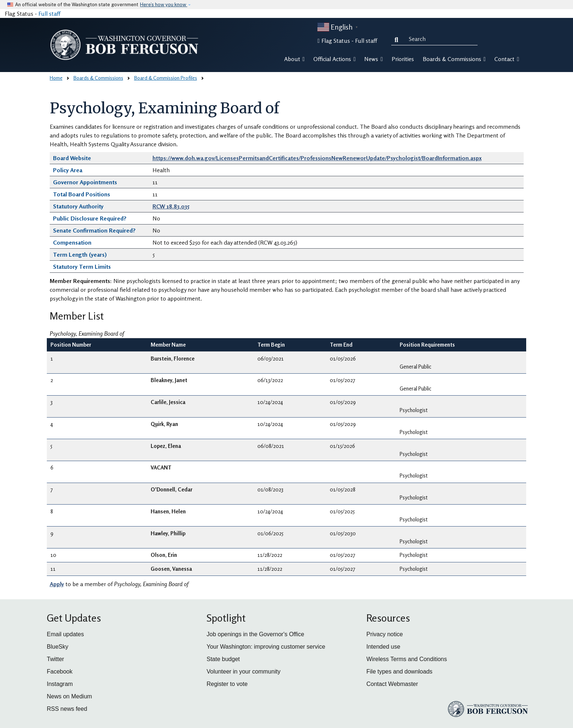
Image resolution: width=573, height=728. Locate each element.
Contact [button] (507, 59)
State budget (223, 659)
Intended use (383, 647)
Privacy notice (385, 634)
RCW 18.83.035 (171, 206)
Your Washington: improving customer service (266, 647)
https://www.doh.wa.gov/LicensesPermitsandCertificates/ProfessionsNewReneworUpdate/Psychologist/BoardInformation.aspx (317, 158)
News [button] (373, 59)
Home (56, 78)
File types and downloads (399, 672)
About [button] (294, 59)
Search (398, 39)
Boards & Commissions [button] (454, 59)
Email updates (65, 634)
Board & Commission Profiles (166, 78)
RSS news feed (67, 709)
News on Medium (69, 696)
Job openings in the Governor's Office (255, 634)
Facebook (60, 672)
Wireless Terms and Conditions (407, 659)
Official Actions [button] (334, 59)
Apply (57, 584)
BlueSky (58, 647)
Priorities (403, 59)
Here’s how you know (164, 5)
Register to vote (227, 684)
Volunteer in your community (244, 672)
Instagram (60, 684)
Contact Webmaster (392, 684)
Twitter (55, 659)
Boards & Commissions (98, 78)
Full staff (49, 14)
